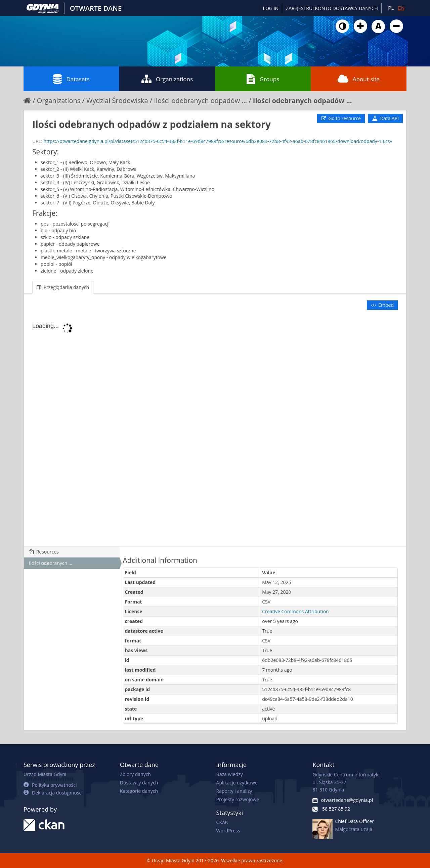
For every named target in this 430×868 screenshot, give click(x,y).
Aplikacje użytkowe (237, 783)
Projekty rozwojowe (238, 799)
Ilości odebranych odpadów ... (200, 101)
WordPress (228, 831)
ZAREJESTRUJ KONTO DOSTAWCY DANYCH (332, 8)
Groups (263, 79)
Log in (271, 8)
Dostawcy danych (139, 783)
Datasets (71, 79)
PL (391, 8)
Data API (385, 118)
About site (359, 79)
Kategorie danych (139, 791)
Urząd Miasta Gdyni (45, 774)
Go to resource (341, 118)
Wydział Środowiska (117, 101)
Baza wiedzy (230, 774)
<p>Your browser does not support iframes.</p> (215, 429)
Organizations (167, 79)
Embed (382, 305)
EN (401, 8)
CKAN (223, 822)
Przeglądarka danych (63, 287)
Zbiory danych (135, 774)
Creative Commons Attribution (295, 611)
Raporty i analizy (234, 791)
